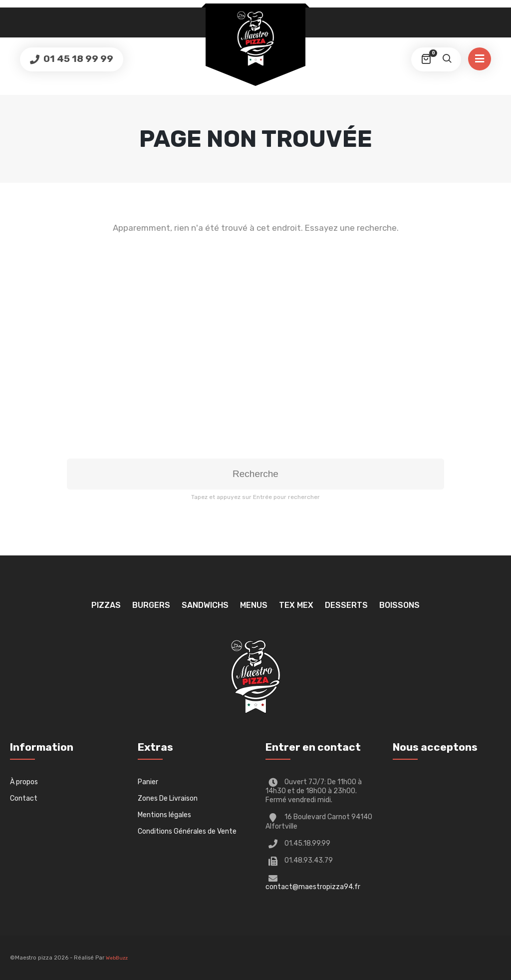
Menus (254, 605)
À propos (24, 782)
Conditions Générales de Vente (187, 831)
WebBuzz (117, 958)
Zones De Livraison (168, 798)
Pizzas (106, 605)
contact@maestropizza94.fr (313, 887)
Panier (148, 782)
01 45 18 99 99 (77, 59)
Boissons (399, 605)
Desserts (346, 605)
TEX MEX (296, 605)
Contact (24, 798)
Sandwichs (205, 605)
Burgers (151, 605)
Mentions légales (164, 815)
